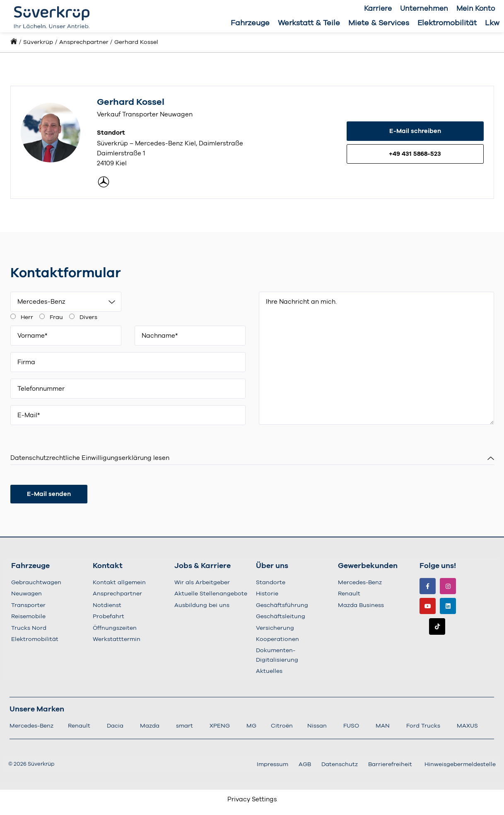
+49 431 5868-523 (415, 154)
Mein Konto (476, 8)
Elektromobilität (447, 23)
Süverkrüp (38, 42)
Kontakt (108, 566)
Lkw (492, 23)
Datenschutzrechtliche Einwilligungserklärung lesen (90, 458)
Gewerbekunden (368, 566)
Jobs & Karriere (203, 566)
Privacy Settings (252, 799)
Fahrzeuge (250, 23)
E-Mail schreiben (415, 131)
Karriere (378, 8)
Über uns (272, 566)
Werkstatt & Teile (309, 23)
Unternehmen (424, 8)
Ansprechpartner (84, 42)
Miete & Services (379, 23)
